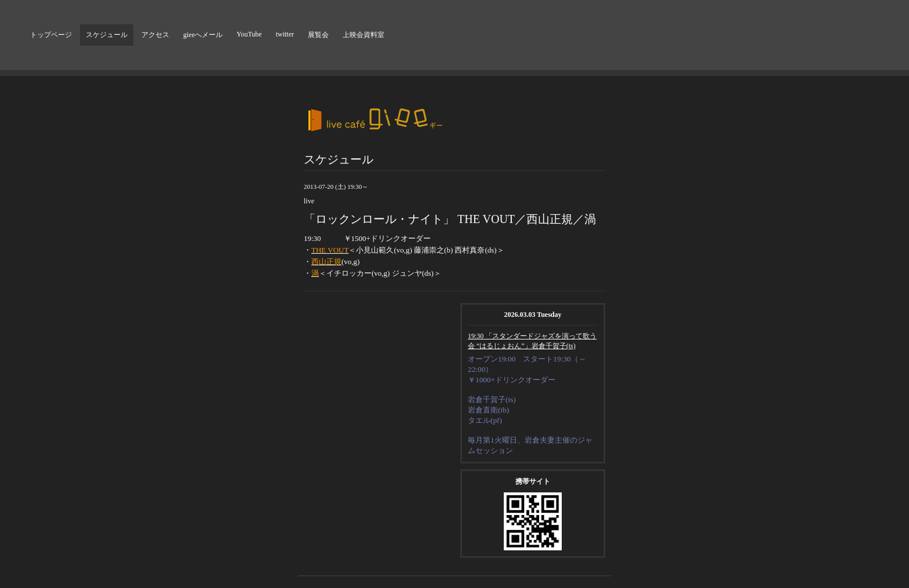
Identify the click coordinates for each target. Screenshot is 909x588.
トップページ (51, 35)
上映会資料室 (363, 35)
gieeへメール (203, 35)
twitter (285, 34)
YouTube (249, 34)
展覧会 (318, 35)
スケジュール (107, 35)
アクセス (155, 35)
